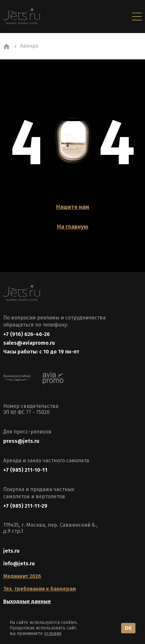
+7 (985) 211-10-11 (25, 470)
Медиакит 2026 (22, 576)
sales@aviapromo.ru (29, 343)
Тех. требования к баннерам (40, 589)
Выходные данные (27, 601)
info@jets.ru (19, 563)
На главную (73, 227)
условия (53, 633)
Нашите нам (73, 207)
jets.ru (11, 551)
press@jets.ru (21, 441)
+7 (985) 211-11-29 (25, 506)
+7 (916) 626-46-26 (27, 334)
